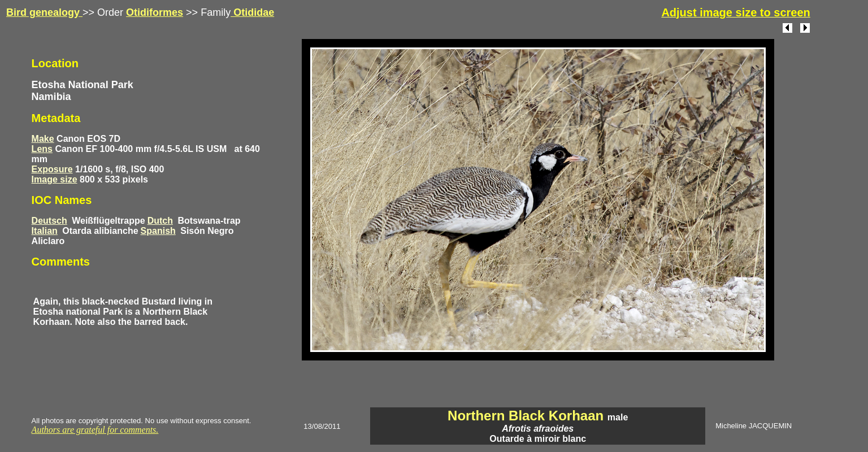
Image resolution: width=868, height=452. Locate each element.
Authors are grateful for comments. (95, 430)
